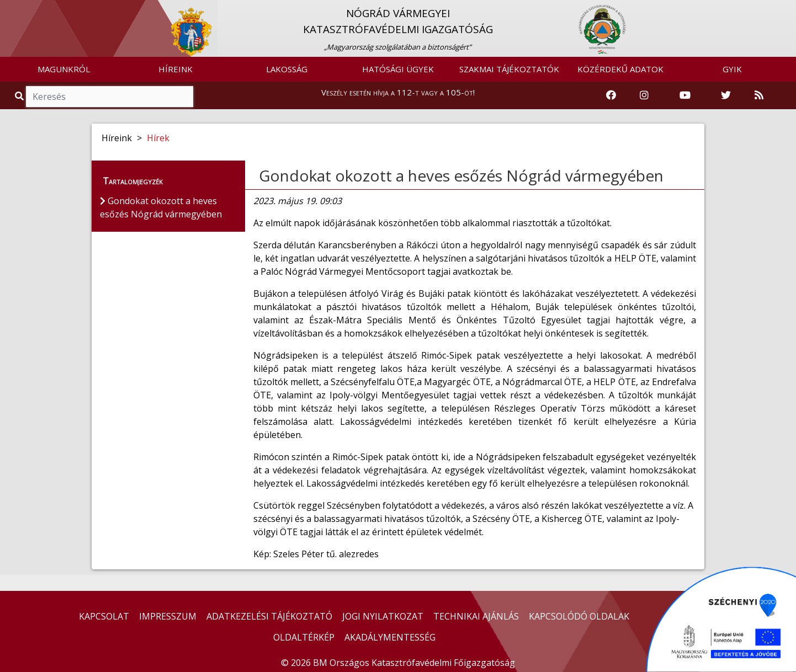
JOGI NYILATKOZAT (383, 616)
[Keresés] (110, 97)
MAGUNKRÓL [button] (64, 69)
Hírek (158, 138)
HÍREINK (176, 69)
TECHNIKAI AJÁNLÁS (476, 616)
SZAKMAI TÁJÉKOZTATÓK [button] (509, 69)
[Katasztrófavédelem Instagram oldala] (644, 95)
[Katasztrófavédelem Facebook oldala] (611, 95)
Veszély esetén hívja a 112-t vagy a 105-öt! (398, 92)
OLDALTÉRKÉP (304, 637)
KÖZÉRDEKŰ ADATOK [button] (620, 69)
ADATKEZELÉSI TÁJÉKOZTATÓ (269, 616)
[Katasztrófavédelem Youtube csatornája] (685, 95)
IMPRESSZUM (168, 616)
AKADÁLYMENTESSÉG (390, 637)
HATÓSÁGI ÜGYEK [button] (398, 69)
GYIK (732, 69)
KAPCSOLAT (104, 616)
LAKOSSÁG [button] (287, 69)
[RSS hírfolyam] (759, 95)
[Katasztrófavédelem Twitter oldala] (726, 95)
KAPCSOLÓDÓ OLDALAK (579, 616)
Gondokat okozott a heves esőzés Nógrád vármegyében (461, 175)
